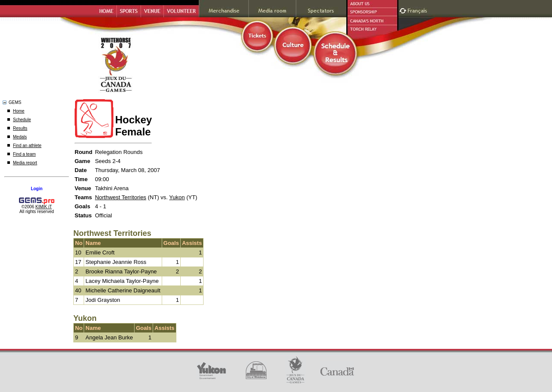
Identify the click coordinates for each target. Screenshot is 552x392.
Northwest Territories (121, 197)
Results (20, 128)
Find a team (24, 154)
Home (19, 111)
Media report (25, 163)
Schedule (22, 120)
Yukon (177, 197)
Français (418, 10)
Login (36, 189)
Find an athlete (27, 146)
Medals (20, 137)
